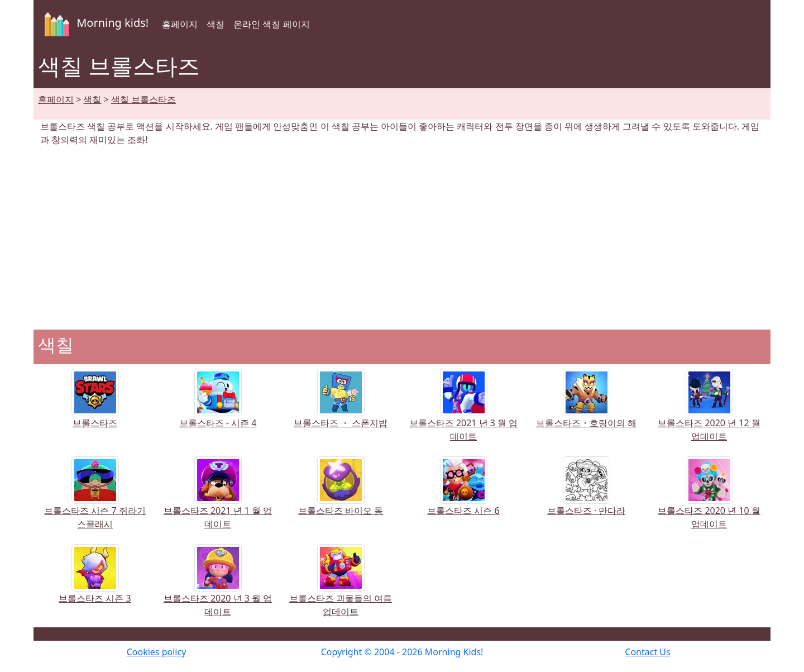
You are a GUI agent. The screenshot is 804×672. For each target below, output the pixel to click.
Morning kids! (94, 24)
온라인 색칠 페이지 (271, 24)
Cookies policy (157, 652)
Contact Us (647, 652)
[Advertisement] (402, 238)
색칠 (216, 24)
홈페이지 (180, 24)
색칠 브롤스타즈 (143, 99)
